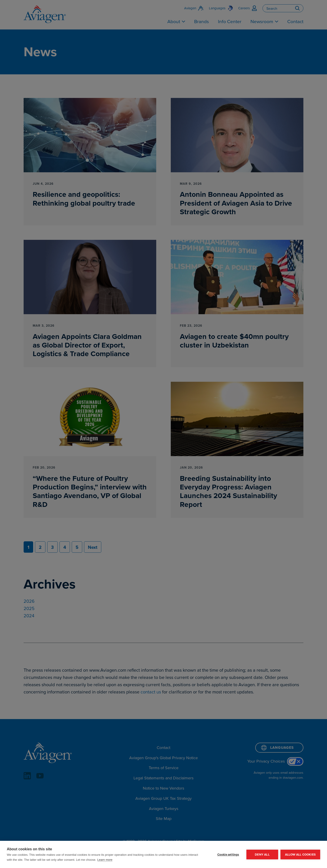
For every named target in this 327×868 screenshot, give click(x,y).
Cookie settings (228, 854)
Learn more (105, 860)
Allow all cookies (300, 854)
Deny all (262, 854)
